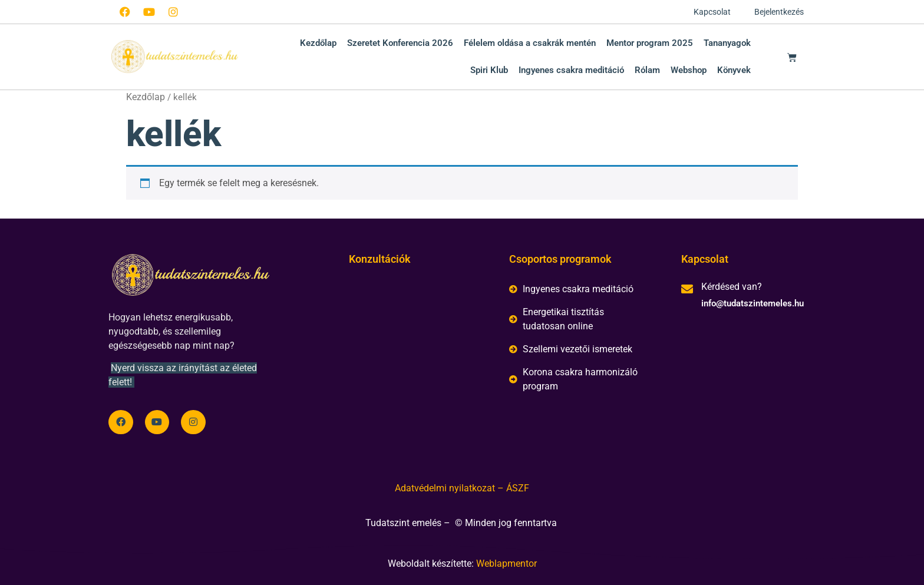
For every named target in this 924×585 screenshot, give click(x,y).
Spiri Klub (489, 70)
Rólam (647, 70)
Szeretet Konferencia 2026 (400, 43)
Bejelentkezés (779, 12)
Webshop (689, 70)
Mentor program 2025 (650, 43)
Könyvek (734, 70)
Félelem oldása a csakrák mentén (530, 43)
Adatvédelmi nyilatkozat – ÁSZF (462, 488)
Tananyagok (727, 43)
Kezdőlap (318, 43)
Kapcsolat (712, 12)
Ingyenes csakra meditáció (571, 70)
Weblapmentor (506, 563)
